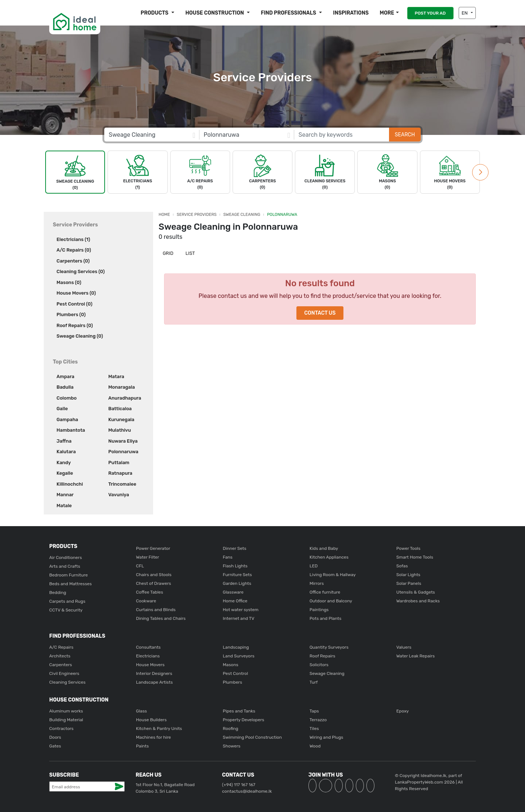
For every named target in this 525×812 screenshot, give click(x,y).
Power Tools (408, 548)
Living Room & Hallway (333, 575)
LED (314, 566)
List (190, 253)
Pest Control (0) (74, 304)
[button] (480, 172)
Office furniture (325, 592)
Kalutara (66, 452)
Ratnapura (120, 473)
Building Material (66, 720)
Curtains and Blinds (156, 610)
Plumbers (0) (71, 314)
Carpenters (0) (73, 261)
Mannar (65, 495)
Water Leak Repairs (415, 656)
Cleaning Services (67, 682)
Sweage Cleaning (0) (80, 336)
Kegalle (65, 473)
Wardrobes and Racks (418, 601)
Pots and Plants (325, 618)
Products (155, 13)
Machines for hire (153, 737)
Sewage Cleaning (327, 673)
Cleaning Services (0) (81, 271)
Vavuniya (119, 495)
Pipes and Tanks (239, 711)
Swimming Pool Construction (252, 737)
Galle (62, 409)
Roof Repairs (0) (75, 325)
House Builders (151, 720)
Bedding (58, 593)
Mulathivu (120, 430)
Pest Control (235, 673)
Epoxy (402, 711)
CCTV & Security (66, 610)
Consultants (148, 647)
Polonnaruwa (123, 452)
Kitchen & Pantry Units (159, 729)
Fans (228, 557)
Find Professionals (289, 13)
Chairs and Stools (154, 575)
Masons (231, 665)
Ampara (65, 376)
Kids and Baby (324, 548)
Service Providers (197, 215)
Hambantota (71, 430)
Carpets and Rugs (67, 601)
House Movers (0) (76, 293)
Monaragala (122, 387)
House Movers (150, 665)
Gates (55, 746)
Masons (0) (69, 282)
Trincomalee (122, 484)
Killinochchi (70, 484)
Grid (168, 253)
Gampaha (67, 419)
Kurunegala (121, 419)
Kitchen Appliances (329, 557)
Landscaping (236, 647)
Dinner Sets (235, 548)
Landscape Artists (154, 682)
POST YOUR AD (430, 13)
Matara (116, 376)
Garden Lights (237, 583)
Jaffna (64, 441)
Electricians (148, 656)
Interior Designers (154, 673)
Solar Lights (408, 575)
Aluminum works (66, 711)
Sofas (402, 566)
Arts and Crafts (65, 566)
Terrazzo (318, 720)
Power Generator (153, 548)
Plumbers (232, 682)
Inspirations (351, 13)
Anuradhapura (125, 398)
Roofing (231, 729)
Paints (142, 746)
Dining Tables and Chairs (161, 618)
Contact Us (320, 313)
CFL (140, 566)
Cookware (146, 601)
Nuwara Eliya (123, 441)
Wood (315, 746)
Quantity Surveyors (329, 647)
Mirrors (317, 583)
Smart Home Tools (415, 557)
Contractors (61, 729)
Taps (314, 711)
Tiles (314, 729)
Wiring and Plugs (326, 737)
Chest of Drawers (153, 583)
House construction (215, 13)
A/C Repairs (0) (74, 250)
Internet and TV (239, 618)
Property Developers (244, 720)
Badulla (65, 387)
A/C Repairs (61, 647)
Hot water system (241, 610)
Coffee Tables (149, 592)
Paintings (319, 610)
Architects (60, 656)
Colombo (67, 398)
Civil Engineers (64, 673)
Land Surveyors (239, 656)
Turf (314, 682)
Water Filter (147, 557)
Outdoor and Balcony (331, 601)
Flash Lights (235, 566)
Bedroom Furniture (69, 575)
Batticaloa (120, 409)
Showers (232, 746)
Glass (141, 711)
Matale (64, 506)
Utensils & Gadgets (416, 592)
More (387, 13)
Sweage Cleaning (242, 215)
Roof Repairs (322, 656)
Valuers (404, 647)
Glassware (233, 592)
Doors (55, 737)
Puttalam (119, 463)
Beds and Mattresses (71, 584)
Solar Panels (409, 583)
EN (465, 13)
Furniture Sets (237, 575)
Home (164, 215)
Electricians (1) (73, 239)
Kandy (64, 463)
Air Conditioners (66, 557)
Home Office (235, 601)
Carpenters (61, 665)
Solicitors (319, 665)
